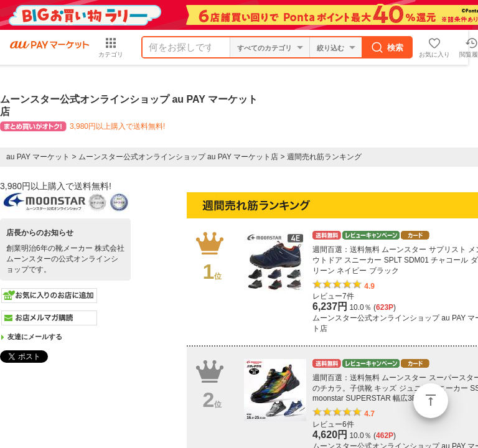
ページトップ (431, 401)
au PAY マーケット (38, 157)
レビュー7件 (333, 296)
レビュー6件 (333, 424)
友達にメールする (35, 337)
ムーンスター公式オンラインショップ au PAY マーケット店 (178, 157)
